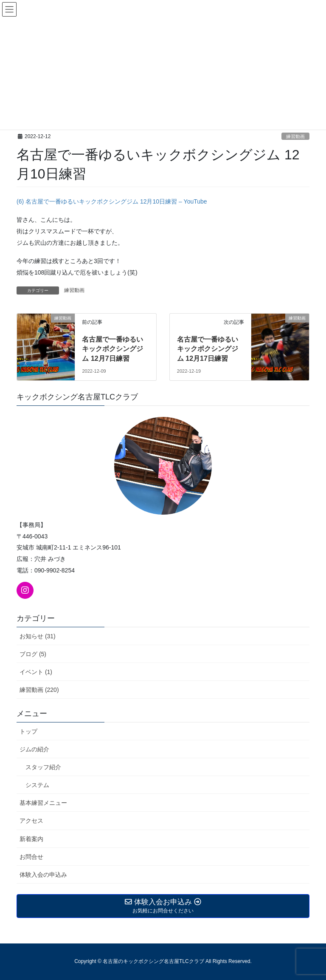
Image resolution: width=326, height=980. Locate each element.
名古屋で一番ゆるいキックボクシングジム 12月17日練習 (208, 349)
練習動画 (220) (39, 690)
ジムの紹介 (34, 749)
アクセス (31, 821)
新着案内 (31, 839)
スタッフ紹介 (43, 767)
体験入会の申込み (43, 875)
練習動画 (295, 136)
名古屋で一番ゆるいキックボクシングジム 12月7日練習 (112, 349)
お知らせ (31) (38, 636)
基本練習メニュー (43, 803)
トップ (28, 731)
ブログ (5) (33, 654)
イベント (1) (36, 672)
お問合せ (31, 857)
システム (37, 785)
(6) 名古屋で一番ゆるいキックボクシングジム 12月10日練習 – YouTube (112, 201)
